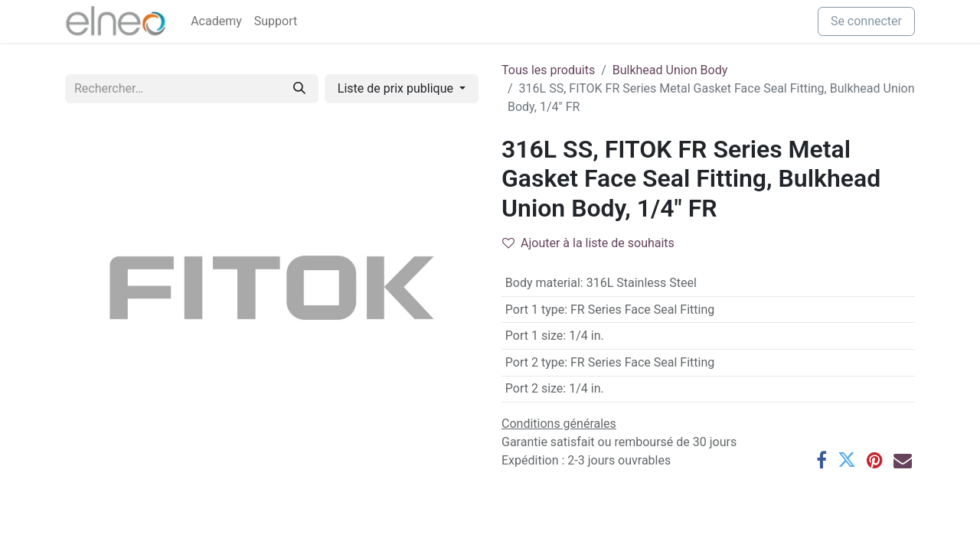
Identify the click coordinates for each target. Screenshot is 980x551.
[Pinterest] (875, 460)
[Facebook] (822, 460)
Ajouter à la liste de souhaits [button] (588, 243)
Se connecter (866, 21)
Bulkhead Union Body (670, 70)
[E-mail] (903, 460)
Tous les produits (548, 70)
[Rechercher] (299, 89)
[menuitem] (216, 21)
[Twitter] (847, 460)
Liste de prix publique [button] (397, 88)
